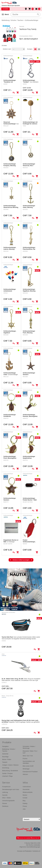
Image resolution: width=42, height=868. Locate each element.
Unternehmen (27, 787)
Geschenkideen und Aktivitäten (29, 762)
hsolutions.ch (36, 851)
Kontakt (25, 798)
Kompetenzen (6, 787)
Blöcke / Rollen (7, 760)
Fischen (25, 759)
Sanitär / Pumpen (7, 773)
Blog (24, 801)
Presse (25, 806)
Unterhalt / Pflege (7, 776)
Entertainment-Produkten (30, 772)
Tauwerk (5, 762)
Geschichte (26, 789)
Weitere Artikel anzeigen (21, 560)
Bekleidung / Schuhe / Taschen (12, 20)
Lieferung (5, 792)
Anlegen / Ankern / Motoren (10, 765)
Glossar (5, 803)
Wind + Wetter (6, 798)
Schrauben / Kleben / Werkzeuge (29, 747)
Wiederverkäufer (28, 792)
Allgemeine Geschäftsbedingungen (30, 847)
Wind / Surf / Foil (28, 756)
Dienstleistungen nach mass (11, 789)
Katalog (25, 803)
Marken (25, 795)
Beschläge (5, 757)
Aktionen (25, 774)
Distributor (5, 806)
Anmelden (5, 9)
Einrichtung (6, 768)
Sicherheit (5, 754)
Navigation (5, 746)
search (38, 14)
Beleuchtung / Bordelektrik (10, 771)
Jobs (24, 809)
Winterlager (26, 769)
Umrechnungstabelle (8, 801)
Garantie (5, 795)
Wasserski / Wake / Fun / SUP (30, 752)
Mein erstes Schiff (28, 766)
